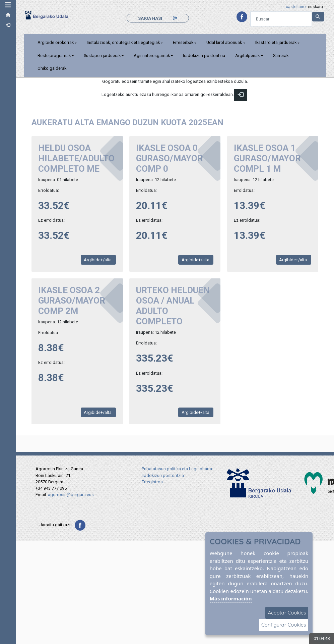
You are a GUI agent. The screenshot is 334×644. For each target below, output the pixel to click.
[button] (8, 5)
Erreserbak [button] (184, 42)
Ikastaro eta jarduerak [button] (277, 42)
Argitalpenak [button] (248, 56)
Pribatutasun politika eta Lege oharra (177, 469)
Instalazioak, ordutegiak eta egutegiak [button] (124, 42)
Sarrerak (281, 56)
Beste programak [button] (55, 56)
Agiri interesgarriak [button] (153, 56)
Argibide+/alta (99, 260)
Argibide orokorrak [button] (56, 42)
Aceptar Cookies (287, 613)
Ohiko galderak (53, 68)
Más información (231, 598)
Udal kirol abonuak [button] (225, 42)
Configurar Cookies (284, 625)
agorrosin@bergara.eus (71, 495)
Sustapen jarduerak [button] (103, 56)
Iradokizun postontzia (205, 56)
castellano (296, 7)
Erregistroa (152, 482)
